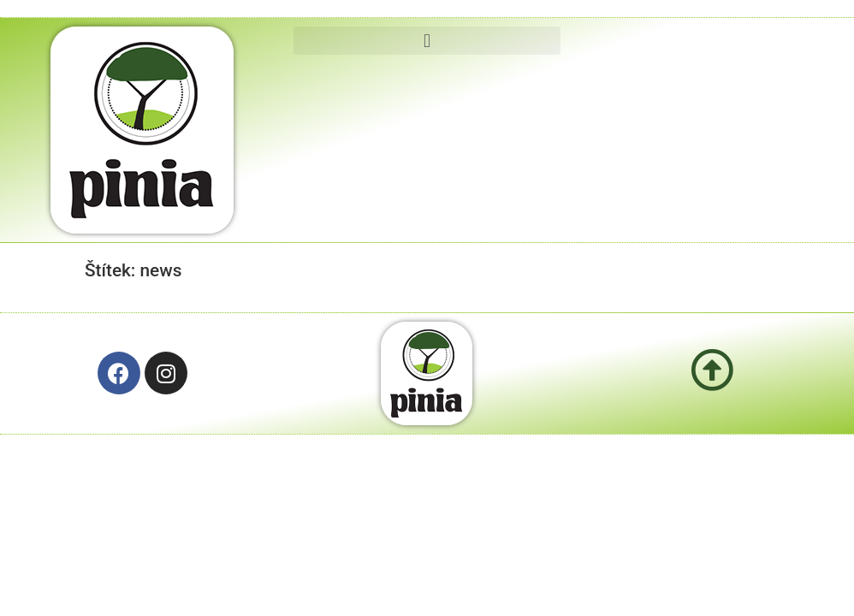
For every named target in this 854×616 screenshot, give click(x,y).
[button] (427, 41)
